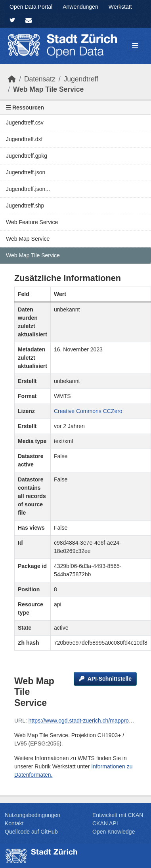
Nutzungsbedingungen (32, 815)
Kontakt (14, 823)
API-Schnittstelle (105, 679)
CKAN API (105, 823)
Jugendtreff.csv (25, 123)
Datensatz (40, 79)
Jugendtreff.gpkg (27, 156)
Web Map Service (28, 239)
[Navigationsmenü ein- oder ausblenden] (135, 46)
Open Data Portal (31, 7)
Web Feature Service (32, 222)
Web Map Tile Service (48, 89)
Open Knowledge (114, 832)
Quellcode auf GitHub (31, 832)
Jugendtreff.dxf (24, 139)
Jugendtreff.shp (25, 206)
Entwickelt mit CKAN (118, 815)
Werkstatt (120, 7)
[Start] (12, 79)
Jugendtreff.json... (28, 189)
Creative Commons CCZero (88, 411)
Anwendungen (80, 7)
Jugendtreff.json (26, 172)
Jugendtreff (81, 79)
